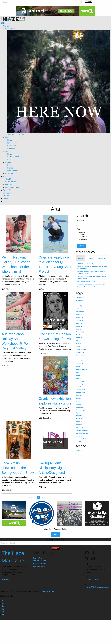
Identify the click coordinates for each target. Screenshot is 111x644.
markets (79, 372)
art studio (80, 300)
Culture (8, 162)
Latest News (10, 29)
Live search (93, 223)
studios (79, 419)
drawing (79, 317)
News (10, 140)
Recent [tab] (81, 258)
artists (79, 306)
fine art (79, 338)
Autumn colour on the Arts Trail (86, 281)
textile (79, 422)
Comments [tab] (101, 258)
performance (80, 390)
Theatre (79, 424)
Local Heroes (12, 171)
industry (79, 358)
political (79, 398)
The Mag (6, 176)
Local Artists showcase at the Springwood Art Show (18, 487)
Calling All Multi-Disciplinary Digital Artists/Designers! (52, 487)
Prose (10, 160)
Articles (6, 26)
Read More (7, 603)
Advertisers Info (39, 587)
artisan (79, 303)
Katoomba (80, 364)
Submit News (38, 582)
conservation (80, 312)
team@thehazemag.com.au (98, 611)
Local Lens (9, 173)
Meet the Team (38, 590)
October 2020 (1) (80, 450)
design (79, 315)
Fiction (79, 329)
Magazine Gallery (12, 187)
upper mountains (82, 433)
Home (8, 23)
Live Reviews (12, 143)
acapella (92, 233)
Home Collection (81, 349)
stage (78, 413)
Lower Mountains (81, 370)
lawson (79, 367)
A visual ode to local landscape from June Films (91, 284)
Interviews (11, 148)
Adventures (92, 237)
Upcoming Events (82, 430)
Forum (78, 344)
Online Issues (10, 182)
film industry (80, 332)
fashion (79, 323)
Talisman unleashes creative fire (87, 287)
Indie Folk (79, 355)
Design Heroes (48, 615)
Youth (78, 442)
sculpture (80, 407)
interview (79, 361)
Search (82, 246)
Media (78, 375)
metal (78, 378)
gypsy (78, 346)
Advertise (9, 185)
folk (78, 341)
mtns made (80, 381)
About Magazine (39, 585)
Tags (93, 235)
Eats (9, 165)
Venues (79, 436)
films (78, 335)
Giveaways (7, 193)
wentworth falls (81, 439)
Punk (78, 401)
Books (78, 309)
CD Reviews (12, 146)
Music (7, 137)
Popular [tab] (90, 258)
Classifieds (7, 196)
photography (81, 393)
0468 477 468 (92, 604)
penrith (79, 387)
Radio (78, 404)
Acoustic (92, 235)
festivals (79, 326)
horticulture (80, 352)
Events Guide (8, 190)
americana (92, 239)
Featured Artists (13, 157)
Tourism (79, 427)
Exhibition (80, 320)
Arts (7, 151)
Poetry (78, 395)
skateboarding (81, 410)
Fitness (10, 168)
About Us (9, 179)
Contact (6, 198)
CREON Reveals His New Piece (86, 264)
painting (79, 384)
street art (79, 416)
